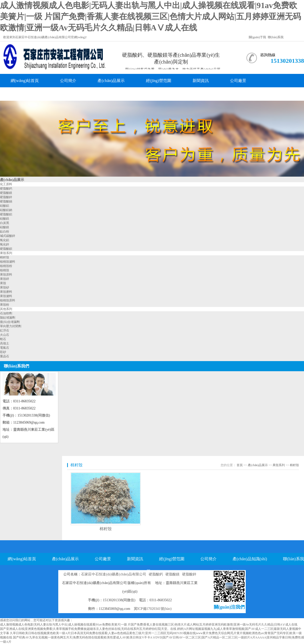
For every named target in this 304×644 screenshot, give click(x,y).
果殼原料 (6, 275)
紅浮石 (5, 330)
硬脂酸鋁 (6, 214)
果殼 (3, 283)
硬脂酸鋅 (6, 197)
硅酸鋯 (5, 219)
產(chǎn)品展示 (111, 81)
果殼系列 (6, 253)
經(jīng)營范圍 (159, 81)
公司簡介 (68, 81)
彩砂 (3, 352)
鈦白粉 (5, 232)
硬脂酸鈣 (6, 189)
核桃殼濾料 (8, 262)
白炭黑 (5, 223)
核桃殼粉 (6, 266)
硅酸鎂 (5, 227)
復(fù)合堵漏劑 (10, 322)
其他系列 (6, 309)
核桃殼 (5, 270)
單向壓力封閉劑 (11, 326)
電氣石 (5, 348)
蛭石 (3, 339)
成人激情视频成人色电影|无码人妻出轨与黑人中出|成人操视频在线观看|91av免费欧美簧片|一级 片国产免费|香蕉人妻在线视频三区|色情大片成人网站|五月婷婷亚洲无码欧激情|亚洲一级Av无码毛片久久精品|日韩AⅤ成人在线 (150, 16)
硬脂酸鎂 (6, 193)
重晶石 (5, 356)
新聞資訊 (201, 81)
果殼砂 (5, 287)
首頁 (240, 465)
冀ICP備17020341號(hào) (153, 609)
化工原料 (6, 184)
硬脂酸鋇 (6, 249)
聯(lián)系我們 (79, 94)
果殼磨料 (6, 292)
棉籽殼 (5, 257)
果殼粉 (5, 305)
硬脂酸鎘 (6, 201)
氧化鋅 (5, 244)
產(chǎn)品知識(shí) (28, 94)
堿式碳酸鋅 (8, 236)
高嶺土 (5, 343)
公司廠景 (238, 81)
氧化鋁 (5, 240)
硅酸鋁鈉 (6, 210)
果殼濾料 (6, 296)
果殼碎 (5, 279)
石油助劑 (6, 313)
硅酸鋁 (5, 206)
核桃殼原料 (8, 300)
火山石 (5, 335)
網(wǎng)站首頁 (25, 81)
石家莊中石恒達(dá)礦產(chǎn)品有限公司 (113, 574)
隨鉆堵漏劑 (8, 318)
